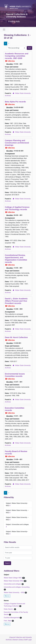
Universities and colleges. (13, 584)
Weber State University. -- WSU (14, 592)
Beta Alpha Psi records (15, 102)
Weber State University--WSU (14, 581)
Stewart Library (18, 640)
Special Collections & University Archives (17, 15)
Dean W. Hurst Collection (16, 337)
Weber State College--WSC (13, 578)
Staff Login (28, 640)
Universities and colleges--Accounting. (17, 587)
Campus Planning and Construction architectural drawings (17, 143)
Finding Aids (14, 21)
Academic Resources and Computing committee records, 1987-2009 (17, 56)
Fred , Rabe (8, 621)
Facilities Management (12, 618)
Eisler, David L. (9, 609)
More (7, 596)
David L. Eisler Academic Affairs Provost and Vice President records (16, 301)
